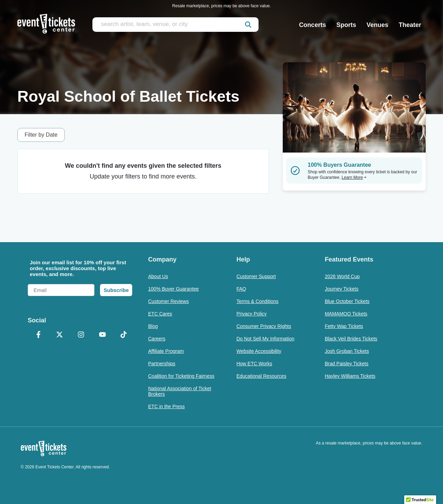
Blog (153, 326)
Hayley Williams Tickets (350, 376)
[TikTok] (124, 335)
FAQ (241, 289)
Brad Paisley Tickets (346, 364)
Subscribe (116, 290)
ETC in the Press (166, 406)
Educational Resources (261, 376)
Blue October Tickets (347, 301)
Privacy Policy (251, 314)
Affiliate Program (166, 351)
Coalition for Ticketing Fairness (181, 376)
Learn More (354, 177)
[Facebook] (38, 335)
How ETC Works (254, 364)
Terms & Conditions (257, 301)
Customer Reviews (168, 301)
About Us (158, 276)
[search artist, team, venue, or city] (175, 25)
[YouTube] (102, 335)
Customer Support (256, 276)
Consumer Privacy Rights (264, 326)
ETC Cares (160, 314)
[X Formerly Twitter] (60, 335)
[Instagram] (81, 335)
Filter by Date (41, 135)
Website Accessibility (259, 351)
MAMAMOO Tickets (346, 314)
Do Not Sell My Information (265, 339)
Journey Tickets (341, 289)
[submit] (248, 25)
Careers (157, 339)
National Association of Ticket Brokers (180, 391)
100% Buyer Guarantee (173, 289)
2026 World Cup (342, 276)
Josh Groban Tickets (347, 351)
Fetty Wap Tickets (344, 326)
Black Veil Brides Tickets (351, 339)
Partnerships (162, 364)
